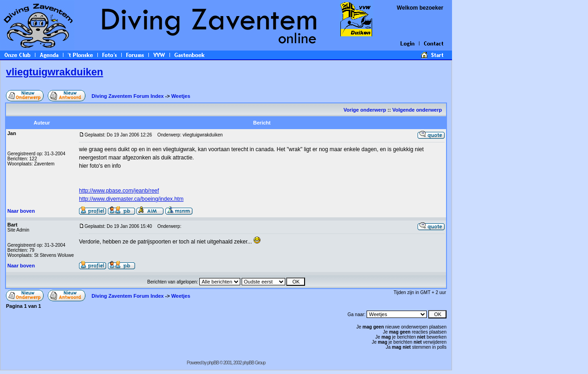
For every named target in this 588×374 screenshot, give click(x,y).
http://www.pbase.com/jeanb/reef (119, 191)
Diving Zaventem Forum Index (127, 96)
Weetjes (181, 96)
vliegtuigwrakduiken (55, 72)
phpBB (213, 363)
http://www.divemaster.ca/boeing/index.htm (131, 199)
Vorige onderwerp (365, 110)
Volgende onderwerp (418, 110)
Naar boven (21, 211)
